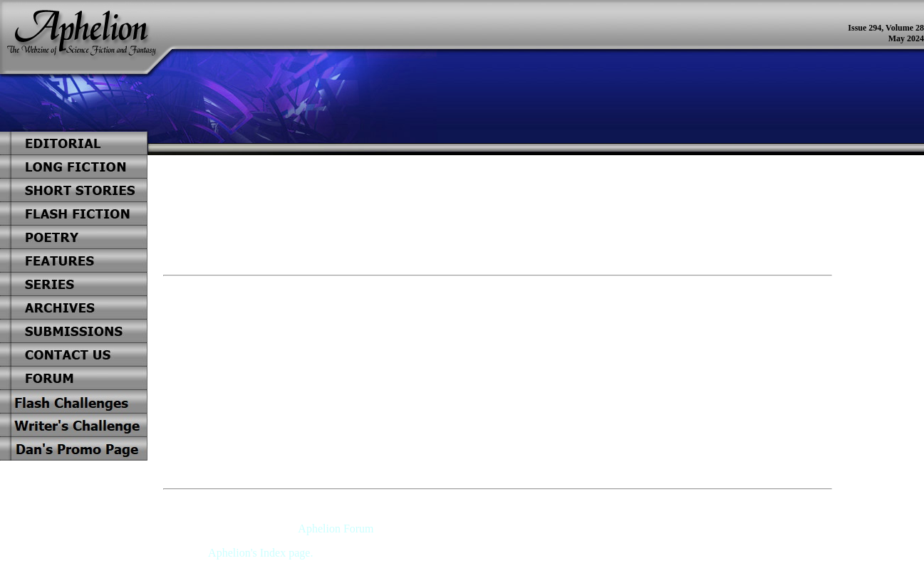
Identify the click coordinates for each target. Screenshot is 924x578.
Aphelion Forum (336, 529)
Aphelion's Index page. (260, 553)
